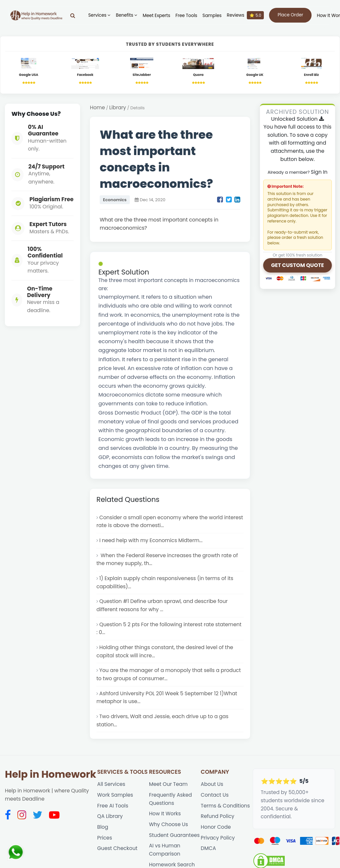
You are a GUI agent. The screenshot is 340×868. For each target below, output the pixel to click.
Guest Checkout (117, 848)
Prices (104, 838)
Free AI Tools (113, 806)
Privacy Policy (218, 838)
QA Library (110, 816)
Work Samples (115, 795)
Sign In (319, 172)
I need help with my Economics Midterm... (151, 540)
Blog (103, 827)
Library (118, 107)
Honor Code (216, 827)
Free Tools (187, 16)
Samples (212, 16)
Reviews (245, 15)
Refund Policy (218, 816)
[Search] (73, 15)
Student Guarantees (174, 835)
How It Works (165, 814)
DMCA (208, 848)
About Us (212, 784)
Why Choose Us (169, 824)
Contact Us (215, 795)
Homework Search (172, 865)
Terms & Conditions (225, 806)
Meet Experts (156, 16)
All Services (111, 784)
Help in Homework (51, 774)
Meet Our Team (168, 784)
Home (97, 107)
